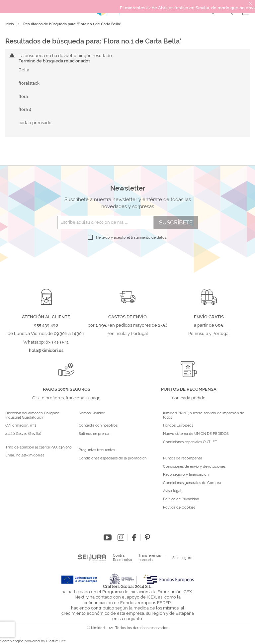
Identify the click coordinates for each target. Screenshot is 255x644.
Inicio (10, 24)
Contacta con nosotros (98, 426)
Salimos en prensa (94, 434)
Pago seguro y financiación (186, 475)
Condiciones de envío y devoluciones (194, 467)
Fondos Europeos (178, 426)
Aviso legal (172, 491)
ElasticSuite (56, 641)
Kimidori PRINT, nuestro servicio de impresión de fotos (204, 415)
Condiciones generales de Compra (192, 483)
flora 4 (25, 109)
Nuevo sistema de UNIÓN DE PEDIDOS (196, 434)
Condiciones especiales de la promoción (113, 458)
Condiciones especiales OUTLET (190, 442)
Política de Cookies (179, 508)
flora (23, 96)
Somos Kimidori (92, 413)
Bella (24, 70)
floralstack (29, 83)
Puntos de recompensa (183, 458)
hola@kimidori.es (30, 455)
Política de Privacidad (181, 499)
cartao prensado (35, 123)
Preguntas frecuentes (97, 450)
